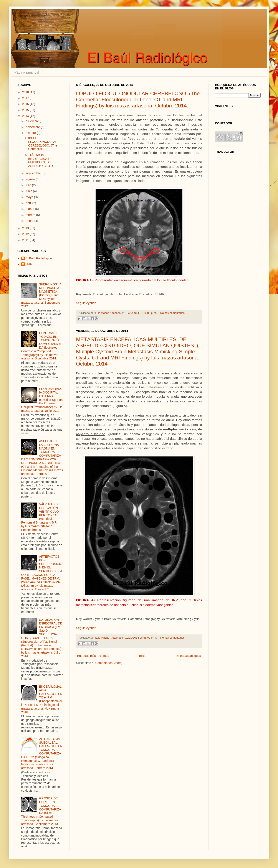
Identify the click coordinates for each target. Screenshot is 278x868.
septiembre (34, 173)
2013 (26, 228)
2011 (26, 240)
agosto (31, 179)
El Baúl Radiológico (39, 258)
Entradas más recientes (93, 656)
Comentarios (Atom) (109, 663)
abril (29, 203)
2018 (26, 92)
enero (30, 221)
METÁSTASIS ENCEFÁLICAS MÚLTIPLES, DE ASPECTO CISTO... (40, 160)
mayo (30, 197)
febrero (31, 215)
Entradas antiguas (189, 656)
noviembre (33, 127)
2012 (26, 234)
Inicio (143, 656)
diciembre (33, 121)
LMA (29, 264)
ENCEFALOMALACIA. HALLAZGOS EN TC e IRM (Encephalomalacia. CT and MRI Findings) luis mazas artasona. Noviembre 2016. (42, 699)
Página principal (27, 72)
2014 (26, 116)
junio (29, 191)
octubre (31, 133)
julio (29, 185)
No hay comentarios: (173, 313)
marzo (30, 209)
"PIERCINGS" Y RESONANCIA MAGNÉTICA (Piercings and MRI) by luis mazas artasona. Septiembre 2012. (41, 295)
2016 (26, 104)
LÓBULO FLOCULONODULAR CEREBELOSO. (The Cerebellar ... (41, 143)
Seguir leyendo (86, 303)
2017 (26, 98)
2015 (26, 110)
